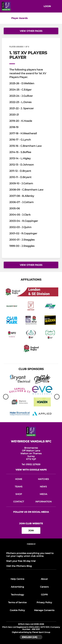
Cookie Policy (17, 610)
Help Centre (17, 579)
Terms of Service (17, 602)
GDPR (44, 595)
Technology (17, 595)
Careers (44, 587)
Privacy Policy (44, 602)
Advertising (17, 587)
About (44, 579)
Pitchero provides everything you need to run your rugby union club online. (30, 555)
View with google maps (31, 470)
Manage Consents (44, 610)
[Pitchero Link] (31, 548)
